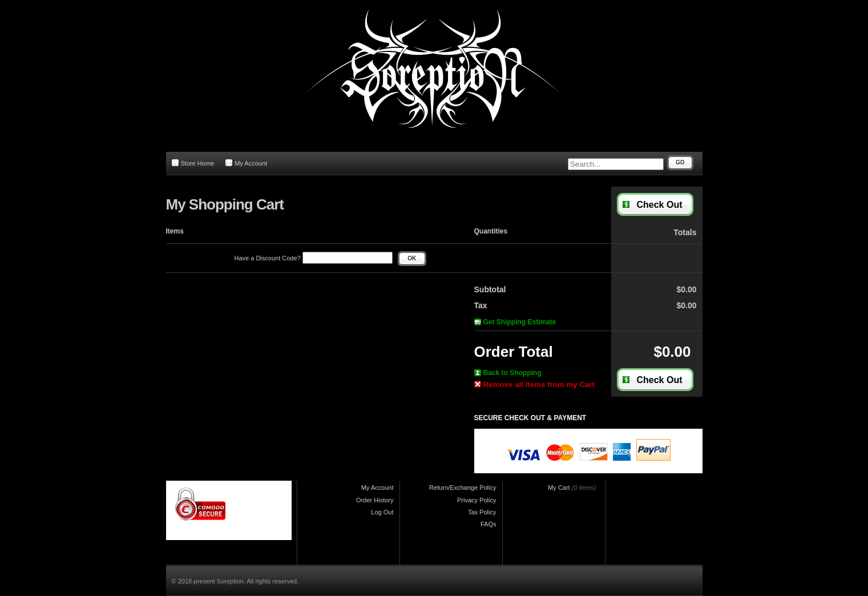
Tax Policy (482, 512)
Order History (375, 500)
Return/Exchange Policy (463, 488)
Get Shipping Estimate (515, 322)
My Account (246, 163)
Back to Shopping (508, 373)
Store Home (193, 163)
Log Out (382, 512)
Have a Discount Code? (314, 258)
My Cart (559, 488)
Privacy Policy (477, 500)
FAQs (488, 524)
